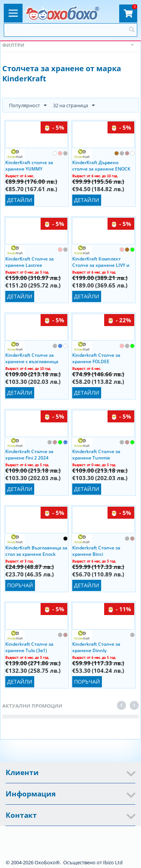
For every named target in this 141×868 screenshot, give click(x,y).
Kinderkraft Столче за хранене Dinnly (96, 647)
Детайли (20, 200)
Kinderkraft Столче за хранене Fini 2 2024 (29, 454)
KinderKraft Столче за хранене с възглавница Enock (32, 358)
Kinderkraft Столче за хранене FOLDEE (96, 358)
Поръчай (20, 585)
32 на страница (74, 106)
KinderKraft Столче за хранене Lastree (30, 262)
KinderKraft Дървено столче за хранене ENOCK (101, 165)
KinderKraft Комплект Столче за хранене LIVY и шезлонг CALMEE (101, 262)
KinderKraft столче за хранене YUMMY (29, 165)
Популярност (28, 106)
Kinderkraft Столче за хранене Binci (96, 551)
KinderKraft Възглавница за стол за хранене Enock (36, 551)
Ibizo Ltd (113, 862)
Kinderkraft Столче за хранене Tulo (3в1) (29, 647)
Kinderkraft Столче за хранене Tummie (96, 454)
